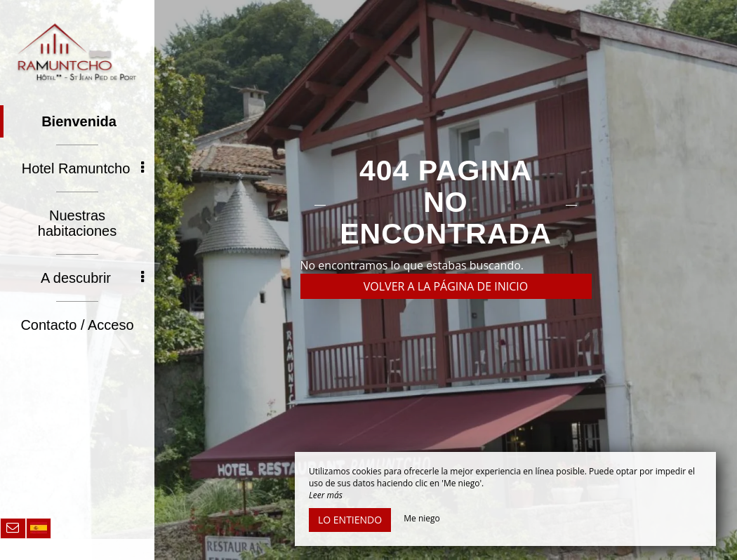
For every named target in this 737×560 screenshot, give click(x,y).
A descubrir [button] (92, 278)
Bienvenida (79, 121)
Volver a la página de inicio (446, 286)
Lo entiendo (350, 520)
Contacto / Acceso (77, 325)
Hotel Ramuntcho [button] (83, 168)
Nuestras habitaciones (77, 223)
